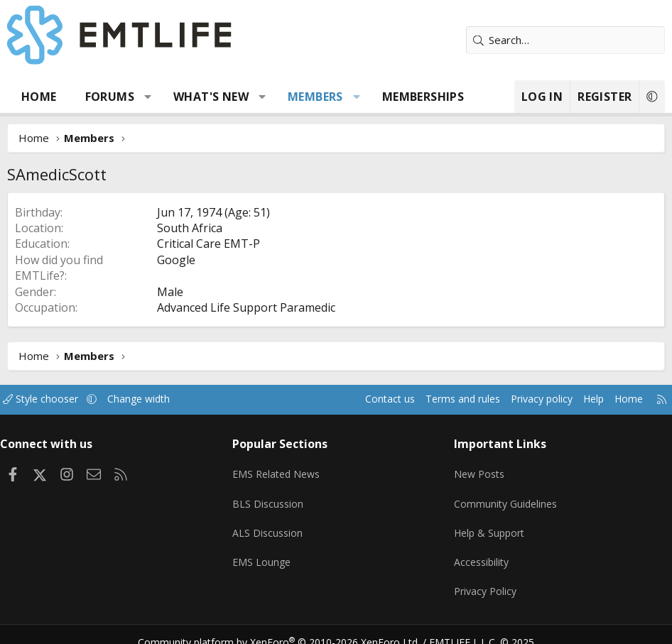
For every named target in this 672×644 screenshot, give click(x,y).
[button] (148, 97)
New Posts (478, 469)
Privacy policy (523, 399)
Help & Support (489, 525)
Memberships (423, 97)
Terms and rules (439, 399)
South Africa (190, 228)
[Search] (565, 40)
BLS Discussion (272, 497)
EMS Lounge (266, 552)
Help (579, 399)
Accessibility (481, 552)
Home (39, 97)
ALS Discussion (272, 525)
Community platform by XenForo (288, 627)
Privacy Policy (484, 580)
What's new (211, 97)
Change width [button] (157, 399)
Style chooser (55, 399)
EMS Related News (283, 469)
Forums (110, 97)
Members (315, 97)
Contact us (362, 399)
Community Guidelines (505, 497)
